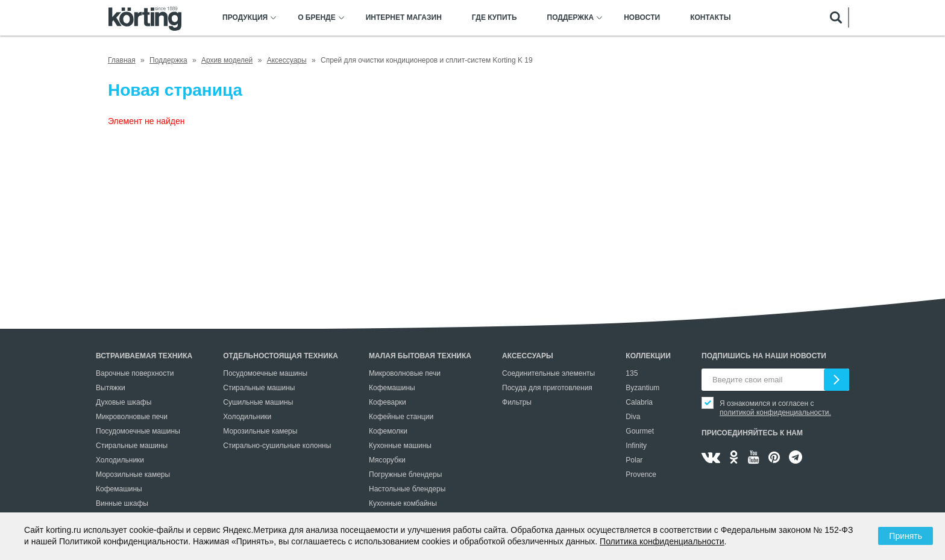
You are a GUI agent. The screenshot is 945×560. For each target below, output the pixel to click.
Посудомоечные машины (138, 431)
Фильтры (517, 402)
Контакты (710, 18)
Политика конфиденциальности (662, 541)
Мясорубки (387, 460)
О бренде (317, 18)
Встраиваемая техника (144, 356)
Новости (642, 18)
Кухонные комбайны (403, 503)
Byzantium (642, 388)
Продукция (245, 18)
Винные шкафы (122, 503)
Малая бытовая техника (420, 356)
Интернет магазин (404, 18)
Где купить (494, 18)
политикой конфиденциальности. (775, 412)
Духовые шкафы (124, 402)
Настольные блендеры (407, 489)
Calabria (639, 402)
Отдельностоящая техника (281, 356)
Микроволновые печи (132, 417)
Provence (641, 474)
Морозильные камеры (133, 474)
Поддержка (571, 18)
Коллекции (648, 356)
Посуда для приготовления (547, 388)
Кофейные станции (401, 417)
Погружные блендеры (405, 474)
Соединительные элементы (548, 373)
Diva (633, 417)
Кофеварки (388, 402)
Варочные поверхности (135, 373)
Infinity (636, 446)
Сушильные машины (258, 402)
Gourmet (640, 431)
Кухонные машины (400, 446)
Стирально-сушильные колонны (277, 446)
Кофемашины (119, 489)
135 (632, 373)
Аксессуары (528, 356)
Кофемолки (388, 431)
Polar (634, 460)
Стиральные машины (132, 446)
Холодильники (120, 460)
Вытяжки (111, 388)
